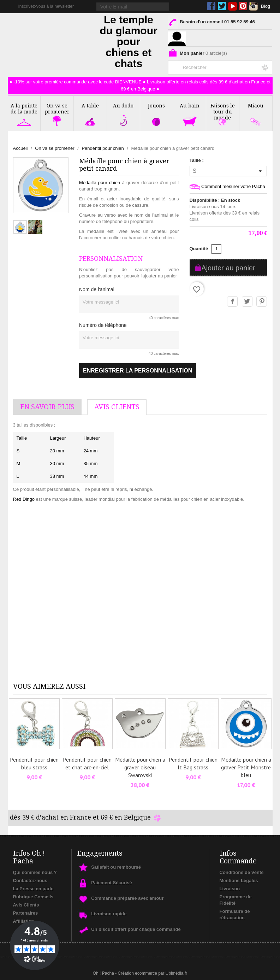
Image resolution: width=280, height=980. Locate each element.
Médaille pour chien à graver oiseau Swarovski (140, 767)
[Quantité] (216, 249)
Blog (266, 6)
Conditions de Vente (242, 872)
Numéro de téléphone (103, 325)
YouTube (233, 6)
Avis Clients (26, 905)
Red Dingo (24, 499)
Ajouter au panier (228, 268)
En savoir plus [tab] (47, 407)
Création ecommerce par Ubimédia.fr (152, 973)
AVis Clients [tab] (117, 407)
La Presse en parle (33, 889)
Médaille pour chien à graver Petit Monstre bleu (246, 767)
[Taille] (228, 171)
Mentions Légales (239, 881)
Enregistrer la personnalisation (138, 371)
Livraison (230, 889)
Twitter (222, 6)
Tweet (248, 302)
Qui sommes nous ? (35, 872)
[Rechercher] (220, 66)
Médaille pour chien (100, 183)
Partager (233, 302)
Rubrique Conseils (33, 897)
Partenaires (26, 913)
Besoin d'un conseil (211, 23)
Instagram (253, 6)
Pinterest (243, 6)
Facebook (211, 6)
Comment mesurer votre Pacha (227, 187)
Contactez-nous (30, 881)
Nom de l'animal (97, 289)
